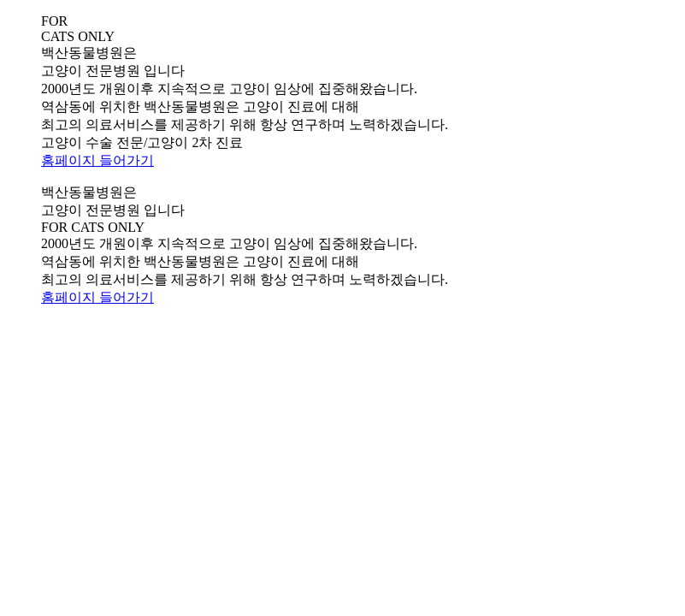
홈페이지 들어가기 (97, 160)
